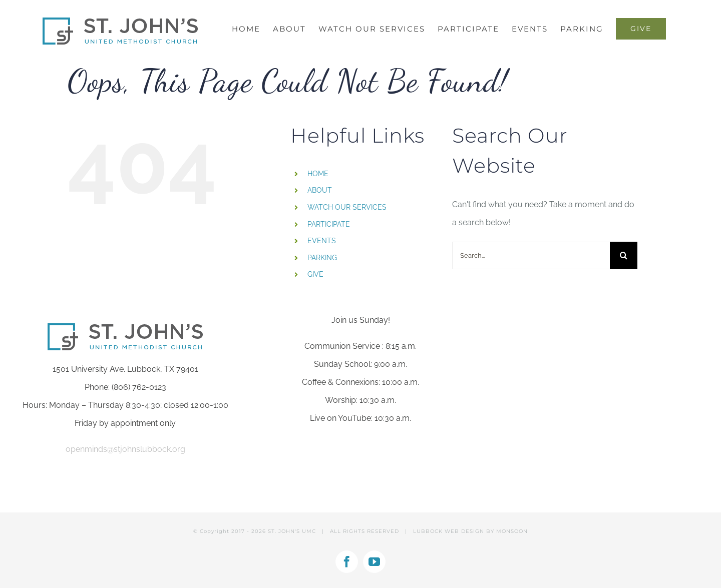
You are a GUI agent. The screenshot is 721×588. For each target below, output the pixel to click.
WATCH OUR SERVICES (347, 207)
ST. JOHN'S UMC (292, 531)
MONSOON (512, 531)
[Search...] (531, 255)
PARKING (322, 258)
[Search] (624, 255)
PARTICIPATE (329, 224)
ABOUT (320, 190)
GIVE (315, 274)
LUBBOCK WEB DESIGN (449, 531)
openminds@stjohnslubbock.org (125, 449)
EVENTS (322, 241)
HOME (318, 174)
